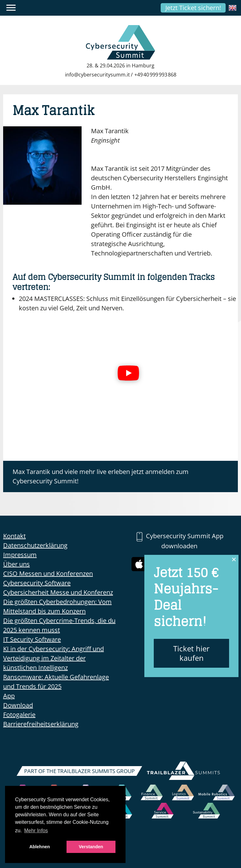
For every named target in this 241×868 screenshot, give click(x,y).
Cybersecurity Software (37, 583)
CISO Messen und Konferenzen (48, 573)
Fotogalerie (19, 715)
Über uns (16, 564)
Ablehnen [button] (40, 847)
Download (18, 705)
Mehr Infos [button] (36, 831)
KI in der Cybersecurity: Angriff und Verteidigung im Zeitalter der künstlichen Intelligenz (54, 658)
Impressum (20, 555)
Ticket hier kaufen (191, 653)
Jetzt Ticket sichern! (193, 8)
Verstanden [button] (91, 847)
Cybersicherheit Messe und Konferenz (58, 592)
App (9, 696)
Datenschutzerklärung (35, 545)
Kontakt (14, 536)
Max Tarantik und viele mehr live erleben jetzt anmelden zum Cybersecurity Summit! (101, 476)
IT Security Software (32, 639)
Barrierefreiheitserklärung (41, 724)
